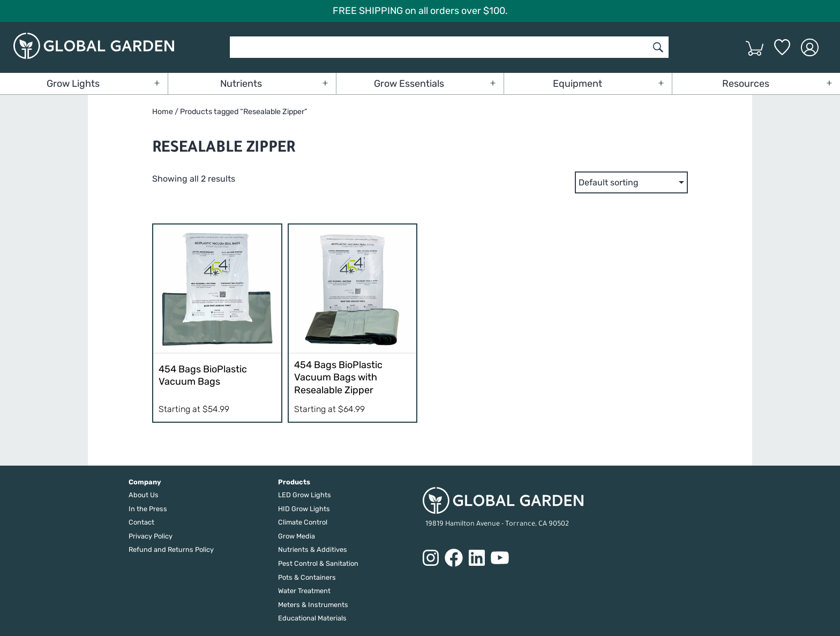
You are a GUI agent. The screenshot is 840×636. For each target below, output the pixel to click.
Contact (141, 522)
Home (163, 112)
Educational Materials (312, 618)
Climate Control (303, 522)
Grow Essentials (409, 84)
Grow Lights (73, 84)
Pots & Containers (307, 577)
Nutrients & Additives (313, 549)
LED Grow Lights (305, 495)
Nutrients (241, 84)
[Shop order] (631, 182)
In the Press (148, 509)
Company (145, 482)
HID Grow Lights (304, 509)
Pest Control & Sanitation (318, 563)
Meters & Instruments (313, 605)
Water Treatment (304, 591)
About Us (144, 495)
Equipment (577, 84)
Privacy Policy (151, 536)
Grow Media (297, 536)
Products (294, 482)
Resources (746, 84)
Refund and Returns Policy (171, 549)
